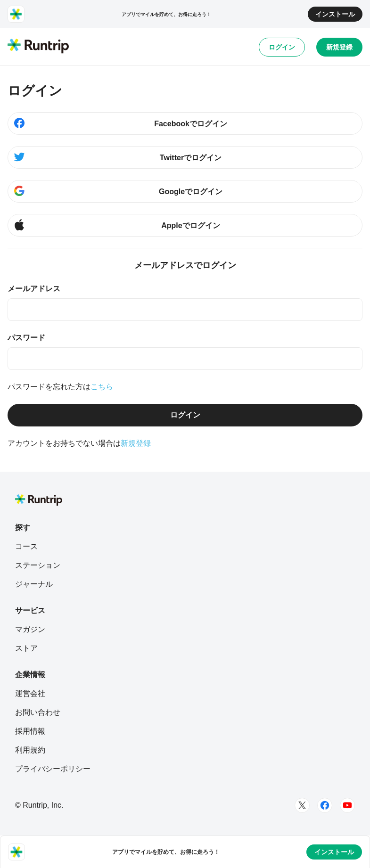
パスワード (26, 338)
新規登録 (339, 47)
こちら (102, 387)
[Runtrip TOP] (38, 47)
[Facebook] (325, 805)
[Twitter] (302, 805)
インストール (335, 14)
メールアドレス (34, 289)
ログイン (282, 47)
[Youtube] (347, 805)
